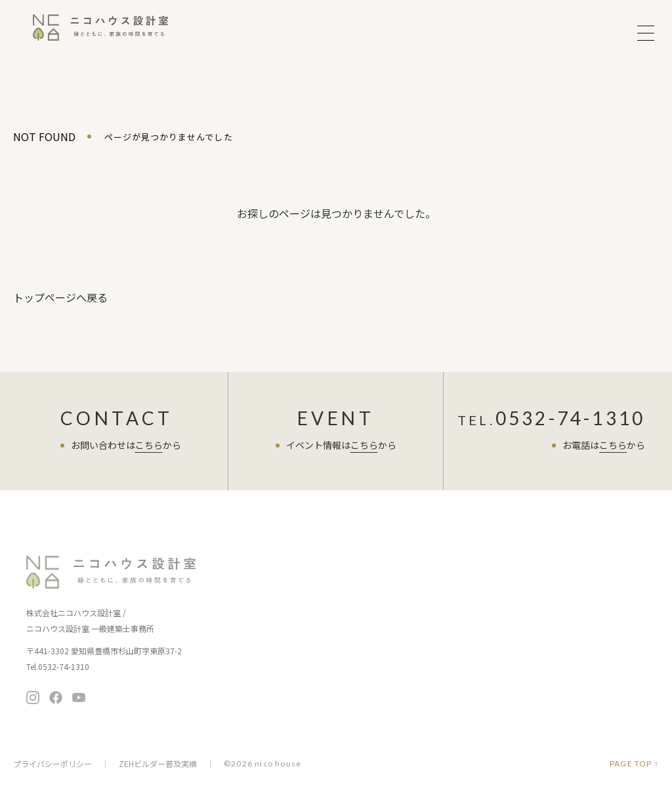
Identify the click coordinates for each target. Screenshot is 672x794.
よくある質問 (477, 616)
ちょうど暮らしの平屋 (377, 601)
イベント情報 (251, 562)
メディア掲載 (474, 681)
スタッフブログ (482, 589)
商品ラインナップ (371, 562)
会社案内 (468, 643)
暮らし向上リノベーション (386, 619)
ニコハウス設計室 (112, 572)
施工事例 (242, 691)
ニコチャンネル (367, 673)
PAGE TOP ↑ (634, 764)
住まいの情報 (362, 646)
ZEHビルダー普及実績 (158, 764)
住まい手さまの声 (486, 562)
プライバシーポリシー (52, 764)
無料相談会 (590, 569)
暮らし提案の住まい (373, 582)
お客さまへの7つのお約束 (273, 609)
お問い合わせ (590, 601)
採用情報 (466, 700)
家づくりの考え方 (258, 628)
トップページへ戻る (60, 297)
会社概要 (466, 663)
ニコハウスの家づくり (270, 589)
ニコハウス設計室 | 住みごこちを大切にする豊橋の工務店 (100, 33)
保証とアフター (253, 664)
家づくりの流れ (253, 646)
